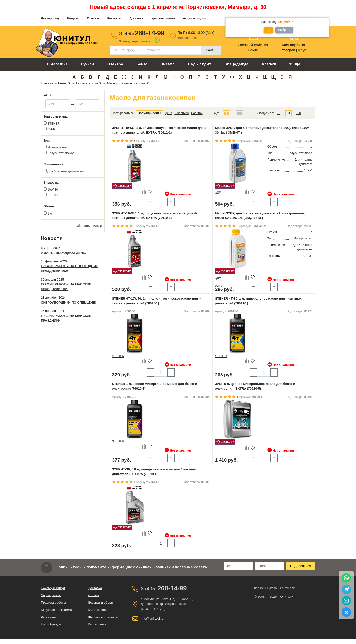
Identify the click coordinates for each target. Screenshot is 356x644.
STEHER (118, 356)
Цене (168, 113)
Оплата (94, 595)
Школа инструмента (103, 617)
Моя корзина (293, 45)
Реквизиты (49, 617)
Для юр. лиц (50, 18)
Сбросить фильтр (89, 226)
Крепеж (269, 64)
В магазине (57, 64)
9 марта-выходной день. (63, 253)
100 (298, 113)
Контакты (114, 18)
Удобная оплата (163, 18)
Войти (253, 50)
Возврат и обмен (101, 603)
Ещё (295, 64)
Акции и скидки (194, 18)
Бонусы (73, 18)
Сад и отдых (200, 64)
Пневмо (168, 64)
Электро (115, 64)
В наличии (181, 113)
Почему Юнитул (53, 588)
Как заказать (98, 610)
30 (278, 113)
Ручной (88, 64)
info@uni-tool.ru (189, 38)
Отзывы (93, 18)
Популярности (148, 113)
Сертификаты (51, 595)
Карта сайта (97, 624)
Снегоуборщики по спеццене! (69, 302)
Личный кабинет (253, 45)
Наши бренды (51, 624)
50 (288, 113)
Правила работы (53, 603)
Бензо (142, 64)
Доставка (136, 18)
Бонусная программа (56, 610)
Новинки (197, 113)
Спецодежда (236, 64)
